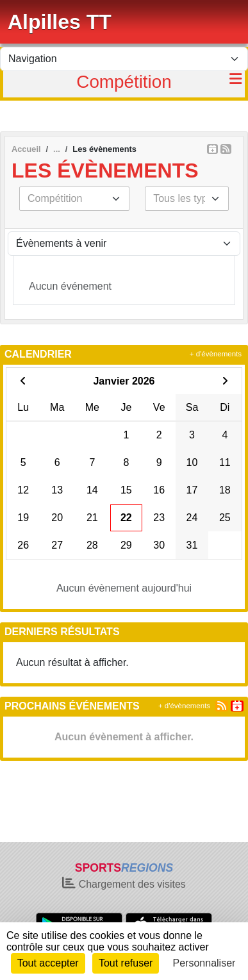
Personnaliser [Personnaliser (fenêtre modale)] (204, 963)
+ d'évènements (216, 354)
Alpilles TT (60, 22)
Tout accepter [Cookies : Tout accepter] (48, 963)
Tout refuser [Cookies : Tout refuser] (126, 963)
